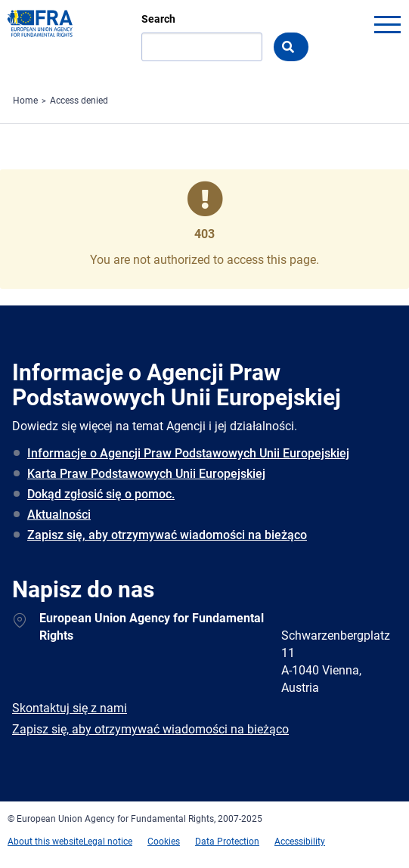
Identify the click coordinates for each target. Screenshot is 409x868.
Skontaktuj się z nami (70, 708)
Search (158, 19)
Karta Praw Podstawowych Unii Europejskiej (146, 474)
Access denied (79, 101)
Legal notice (108, 842)
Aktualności (59, 515)
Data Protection (227, 842)
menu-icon (387, 24)
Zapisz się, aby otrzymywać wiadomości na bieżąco (167, 535)
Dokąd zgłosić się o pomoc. (101, 494)
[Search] (202, 47)
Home (25, 101)
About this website (45, 842)
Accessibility (300, 842)
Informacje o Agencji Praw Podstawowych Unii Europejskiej (188, 453)
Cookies (164, 842)
